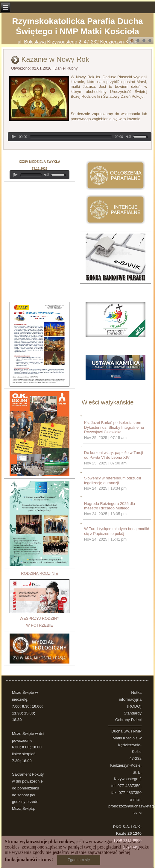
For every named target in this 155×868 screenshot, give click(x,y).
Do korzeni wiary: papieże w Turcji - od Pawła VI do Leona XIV (115, 455)
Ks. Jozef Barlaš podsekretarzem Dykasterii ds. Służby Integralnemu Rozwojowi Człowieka (114, 427)
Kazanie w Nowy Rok (55, 59)
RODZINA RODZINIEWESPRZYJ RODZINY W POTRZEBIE (39, 599)
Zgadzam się (79, 860)
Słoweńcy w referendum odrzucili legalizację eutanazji (113, 480)
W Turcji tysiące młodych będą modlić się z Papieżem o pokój (117, 531)
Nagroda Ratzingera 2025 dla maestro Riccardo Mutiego (110, 506)
